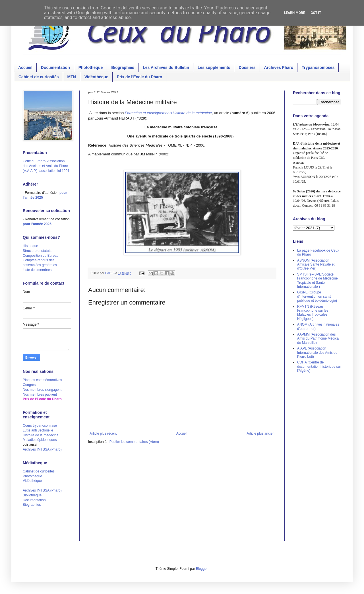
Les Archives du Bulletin (166, 67)
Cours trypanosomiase (40, 426)
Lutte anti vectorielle (38, 430)
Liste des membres (37, 270)
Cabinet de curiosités (39, 77)
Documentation (55, 67)
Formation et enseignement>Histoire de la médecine (168, 113)
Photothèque (91, 67)
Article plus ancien (261, 433)
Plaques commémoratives (42, 380)
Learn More (295, 13)
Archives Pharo (279, 67)
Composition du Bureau (41, 256)
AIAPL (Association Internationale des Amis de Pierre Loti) (317, 353)
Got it (316, 13)
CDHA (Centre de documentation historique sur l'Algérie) (319, 366)
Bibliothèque (32, 495)
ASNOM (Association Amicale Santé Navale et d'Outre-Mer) (316, 265)
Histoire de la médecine (41, 435)
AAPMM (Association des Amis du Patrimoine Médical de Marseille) (318, 339)
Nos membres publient (40, 394)
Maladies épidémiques (40, 440)
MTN (72, 77)
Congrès (29, 385)
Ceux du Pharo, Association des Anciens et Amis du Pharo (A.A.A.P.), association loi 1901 (46, 166)
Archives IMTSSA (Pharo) (42, 449)
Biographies (123, 67)
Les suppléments (214, 67)
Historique (30, 246)
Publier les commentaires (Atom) (134, 442)
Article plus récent (103, 433)
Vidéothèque (96, 77)
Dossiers (247, 67)
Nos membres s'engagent (42, 390)
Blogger (202, 569)
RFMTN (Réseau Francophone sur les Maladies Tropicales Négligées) (313, 313)
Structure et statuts (37, 251)
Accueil (25, 67)
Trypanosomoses (318, 67)
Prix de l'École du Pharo (140, 77)
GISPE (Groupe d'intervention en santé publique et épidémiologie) (317, 296)
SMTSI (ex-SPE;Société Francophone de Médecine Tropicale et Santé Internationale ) (318, 280)
